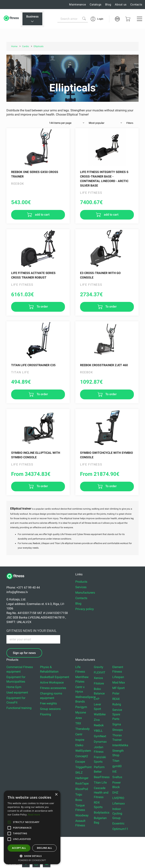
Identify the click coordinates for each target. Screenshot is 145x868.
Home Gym (14, 687)
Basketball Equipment (55, 677)
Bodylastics (102, 813)
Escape (80, 762)
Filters (130, 123)
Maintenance (78, 5)
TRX (78, 723)
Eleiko (79, 745)
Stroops (118, 730)
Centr (79, 734)
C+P (97, 699)
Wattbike (100, 714)
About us (121, 5)
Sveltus (117, 777)
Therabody (83, 729)
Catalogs (96, 5)
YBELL (98, 731)
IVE (115, 772)
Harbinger (82, 778)
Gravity (99, 667)
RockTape (82, 783)
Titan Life (100, 783)
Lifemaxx (119, 803)
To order (42, 307)
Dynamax (100, 742)
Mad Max (119, 682)
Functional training (19, 708)
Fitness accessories (53, 688)
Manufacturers (85, 593)
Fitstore (99, 683)
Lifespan (118, 677)
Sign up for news (24, 653)
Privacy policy (85, 609)
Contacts (136, 5)
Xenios (98, 678)
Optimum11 (120, 829)
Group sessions (50, 709)
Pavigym (81, 707)
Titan (116, 761)
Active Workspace (52, 682)
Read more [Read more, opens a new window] (34, 815)
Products (81, 582)
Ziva (97, 720)
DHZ (115, 793)
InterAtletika (120, 745)
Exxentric (118, 823)
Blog (108, 5)
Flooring (46, 714)
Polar (116, 693)
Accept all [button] (19, 848)
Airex (79, 718)
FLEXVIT (100, 672)
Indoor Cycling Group (117, 813)
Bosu (79, 800)
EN (117, 19)
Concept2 (82, 756)
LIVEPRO (118, 798)
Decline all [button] (45, 848)
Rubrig (117, 704)
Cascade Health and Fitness (101, 793)
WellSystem (83, 751)
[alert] (32, 827)
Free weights (48, 703)
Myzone (81, 712)
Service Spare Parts (117, 714)
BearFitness (102, 777)
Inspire (80, 740)
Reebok (99, 725)
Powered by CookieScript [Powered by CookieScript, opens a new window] (32, 860)
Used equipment (17, 692)
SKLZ (79, 773)
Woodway (82, 815)
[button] (9, 822)
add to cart (42, 215)
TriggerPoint (83, 767)
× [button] (56, 795)
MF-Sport (118, 688)
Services (81, 587)
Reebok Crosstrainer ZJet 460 (104, 365)
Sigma (117, 724)
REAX (116, 699)
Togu (79, 794)
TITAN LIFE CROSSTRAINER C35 (33, 365)
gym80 (117, 766)
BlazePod (82, 789)
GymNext (100, 736)
